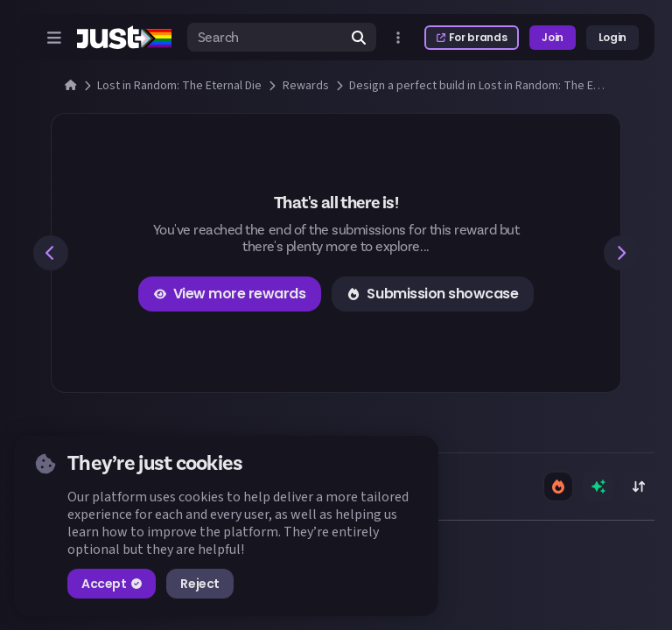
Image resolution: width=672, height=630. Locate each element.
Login (612, 37)
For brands (472, 37)
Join (553, 37)
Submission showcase (433, 294)
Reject (199, 584)
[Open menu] (54, 38)
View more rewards (230, 294)
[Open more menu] (398, 38)
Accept (112, 584)
